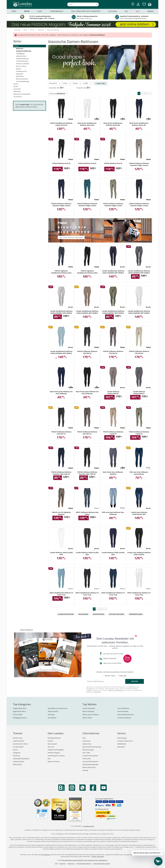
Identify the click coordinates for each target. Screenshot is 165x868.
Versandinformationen (90, 762)
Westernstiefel (53, 711)
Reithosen (20, 48)
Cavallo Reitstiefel (89, 708)
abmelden (97, 692)
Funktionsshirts (21, 71)
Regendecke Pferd (19, 711)
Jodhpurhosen (21, 56)
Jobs (49, 759)
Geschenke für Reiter (20, 744)
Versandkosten (46, 855)
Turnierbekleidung (23, 81)
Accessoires (18, 97)
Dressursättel (18, 715)
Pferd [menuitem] (14, 11)
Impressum (86, 741)
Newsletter (121, 747)
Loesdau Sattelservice (125, 741)
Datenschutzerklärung (116, 690)
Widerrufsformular (89, 767)
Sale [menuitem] (138, 11)
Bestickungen (122, 738)
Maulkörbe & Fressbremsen (58, 708)
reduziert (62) (81, 88)
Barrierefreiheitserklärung (92, 747)
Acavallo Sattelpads (124, 718)
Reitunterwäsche (22, 79)
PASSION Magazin (54, 753)
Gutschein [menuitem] (113, 11)
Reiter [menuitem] (27, 11)
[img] (150, 5)
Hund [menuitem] (40, 11)
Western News (110, 676)
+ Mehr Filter (100, 83)
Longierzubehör (19, 741)
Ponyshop (16, 756)
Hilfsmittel (17, 91)
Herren (16, 84)
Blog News (123, 676)
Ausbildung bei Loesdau (56, 756)
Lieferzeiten (87, 759)
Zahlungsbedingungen (90, 764)
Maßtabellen (122, 744)
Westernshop (18, 738)
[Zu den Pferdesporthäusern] (133, 4)
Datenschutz (87, 744)
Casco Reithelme (123, 708)
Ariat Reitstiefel (123, 711)
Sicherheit (17, 89)
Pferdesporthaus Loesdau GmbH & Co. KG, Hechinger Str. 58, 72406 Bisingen (85, 860)
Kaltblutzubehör (19, 762)
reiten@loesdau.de (89, 826)
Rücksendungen (88, 750)
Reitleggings (21, 54)
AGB (84, 738)
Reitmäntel (20, 76)
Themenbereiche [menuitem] (57, 11)
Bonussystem (52, 744)
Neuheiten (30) (54, 88)
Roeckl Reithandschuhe (126, 715)
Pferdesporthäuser (54, 738)
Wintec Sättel (87, 718)
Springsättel (52, 718)
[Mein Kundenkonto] (138, 6)
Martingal (51, 715)
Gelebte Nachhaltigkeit (56, 750)
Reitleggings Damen (20, 718)
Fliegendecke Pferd (20, 708)
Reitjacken (20, 74)
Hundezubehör (18, 747)
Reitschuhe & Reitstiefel (22, 94)
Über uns (51, 747)
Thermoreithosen (22, 61)
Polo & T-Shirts (21, 66)
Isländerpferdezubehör (21, 759)
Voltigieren (17, 753)
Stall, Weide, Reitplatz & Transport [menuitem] (86, 11)
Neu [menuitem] (126, 11)
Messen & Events (54, 762)
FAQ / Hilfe (86, 753)
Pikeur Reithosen (88, 711)
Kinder (16, 86)
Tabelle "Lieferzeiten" (98, 856)
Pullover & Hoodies (23, 64)
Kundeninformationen (90, 756)
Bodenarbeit (17, 764)
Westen (19, 69)
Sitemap (85, 770)
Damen (16, 46)
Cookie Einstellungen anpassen (101, 864)
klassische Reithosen (24, 51)
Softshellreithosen (23, 59)
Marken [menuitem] (150, 11)
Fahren (15, 750)
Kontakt (50, 741)
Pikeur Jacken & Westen (91, 715)
